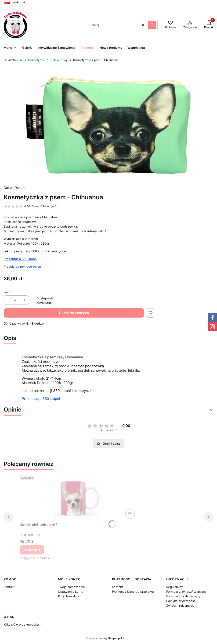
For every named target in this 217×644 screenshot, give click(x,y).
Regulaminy (175, 587)
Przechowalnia (69, 596)
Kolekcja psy (59, 60)
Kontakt (9, 587)
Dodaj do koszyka (74, 313)
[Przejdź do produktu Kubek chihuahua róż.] (78, 497)
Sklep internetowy (103, 638)
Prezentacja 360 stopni (21, 259)
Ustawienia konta (71, 592)
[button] (152, 25)
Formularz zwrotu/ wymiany (186, 592)
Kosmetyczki (37, 60)
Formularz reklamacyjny (183, 596)
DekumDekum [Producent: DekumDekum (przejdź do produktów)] (14, 188)
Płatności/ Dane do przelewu (133, 592)
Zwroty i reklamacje (180, 606)
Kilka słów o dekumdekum (23, 624)
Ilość (7, 292)
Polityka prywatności (181, 601)
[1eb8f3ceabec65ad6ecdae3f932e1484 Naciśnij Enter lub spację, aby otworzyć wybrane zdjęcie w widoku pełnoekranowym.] (108, 124)
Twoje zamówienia (71, 587)
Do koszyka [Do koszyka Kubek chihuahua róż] (32, 550)
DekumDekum (13, 60)
